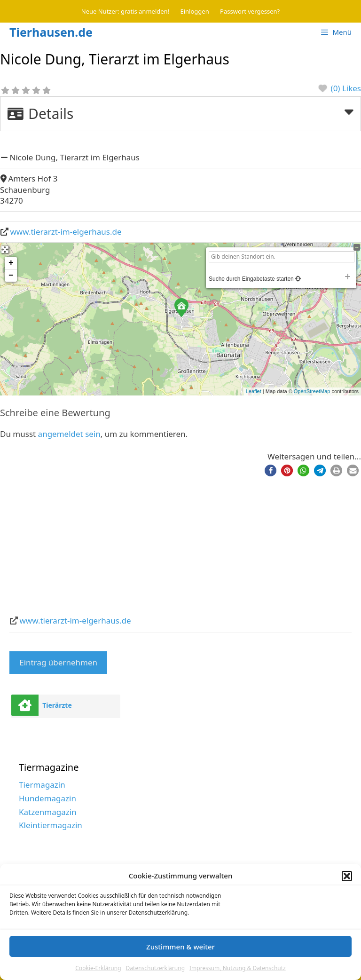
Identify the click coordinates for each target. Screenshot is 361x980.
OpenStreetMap (312, 391)
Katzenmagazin (48, 812)
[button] (347, 876)
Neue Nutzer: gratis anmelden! (125, 11)
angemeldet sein (69, 434)
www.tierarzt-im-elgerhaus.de (66, 232)
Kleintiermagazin (51, 825)
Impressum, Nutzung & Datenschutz (238, 968)
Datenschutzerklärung (155, 968)
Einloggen (195, 11)
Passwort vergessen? (250, 11)
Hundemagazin (47, 798)
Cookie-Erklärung (98, 968)
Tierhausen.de (51, 32)
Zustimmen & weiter (180, 947)
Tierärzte (57, 705)
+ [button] (11, 263)
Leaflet (254, 391)
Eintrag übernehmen (58, 662)
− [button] (11, 276)
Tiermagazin (42, 785)
